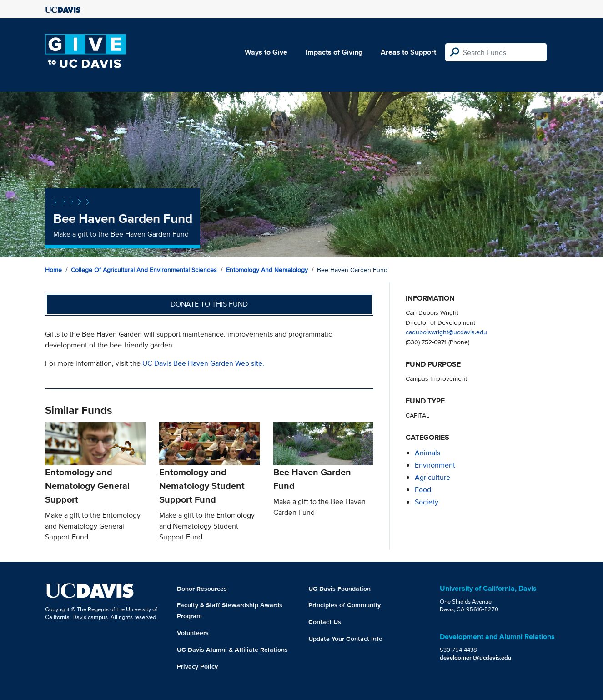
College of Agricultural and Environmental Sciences (144, 270)
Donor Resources (202, 589)
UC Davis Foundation (339, 589)
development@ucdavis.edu (476, 657)
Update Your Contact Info (345, 639)
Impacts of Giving (334, 52)
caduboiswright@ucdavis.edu (446, 332)
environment (435, 465)
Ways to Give (266, 52)
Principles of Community (344, 605)
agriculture (432, 477)
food (423, 490)
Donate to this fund (209, 304)
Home (53, 270)
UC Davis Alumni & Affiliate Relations (232, 650)
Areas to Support (408, 52)
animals (427, 453)
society (427, 502)
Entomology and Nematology (267, 270)
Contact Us (325, 622)
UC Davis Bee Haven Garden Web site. (203, 363)
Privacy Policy (197, 666)
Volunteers (193, 633)
